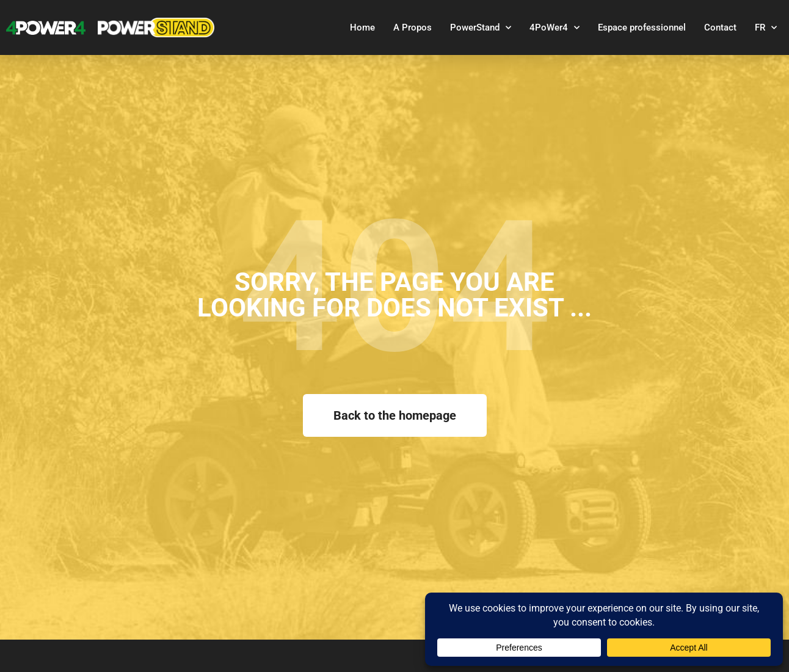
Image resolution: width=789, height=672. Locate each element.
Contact (720, 27)
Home (362, 27)
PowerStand (481, 28)
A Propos (413, 27)
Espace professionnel (642, 27)
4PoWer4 (554, 28)
